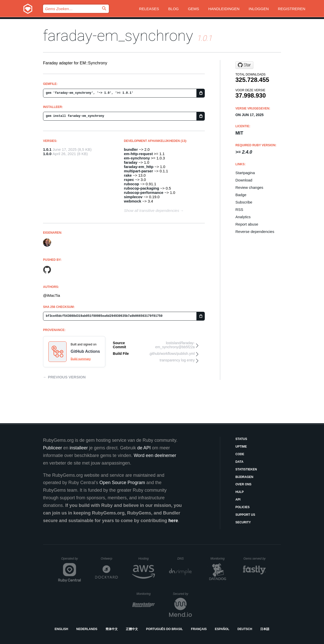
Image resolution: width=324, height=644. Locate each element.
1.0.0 (47, 154)
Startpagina (245, 173)
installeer (79, 448)
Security (243, 522)
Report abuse (247, 224)
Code (240, 454)
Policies (242, 507)
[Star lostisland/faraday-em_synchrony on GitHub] (244, 65)
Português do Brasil (164, 629)
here (173, 521)
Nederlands (87, 629)
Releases (149, 9)
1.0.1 (47, 149)
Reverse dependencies (255, 232)
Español (222, 629)
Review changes (249, 187)
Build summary (81, 359)
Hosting (147, 559)
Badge (241, 195)
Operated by (71, 560)
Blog (174, 9)
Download (244, 180)
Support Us (245, 515)
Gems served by (255, 559)
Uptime (241, 447)
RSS (239, 209)
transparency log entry (177, 360)
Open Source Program (122, 483)
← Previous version (64, 377)
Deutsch (245, 629)
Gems (193, 9)
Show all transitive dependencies (152, 210)
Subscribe (244, 202)
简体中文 (112, 629)
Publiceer (53, 448)
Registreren (292, 9)
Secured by (182, 594)
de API (144, 448)
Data (239, 462)
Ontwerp (109, 559)
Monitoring (220, 559)
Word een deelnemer (155, 455)
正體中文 (132, 629)
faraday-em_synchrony (118, 36)
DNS (185, 559)
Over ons (243, 484)
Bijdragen (244, 477)
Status (241, 439)
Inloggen (259, 9)
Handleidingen (224, 9)
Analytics (243, 217)
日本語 (265, 629)
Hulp (240, 492)
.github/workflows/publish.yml (172, 354)
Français (199, 629)
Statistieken (246, 469)
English (61, 629)
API (238, 500)
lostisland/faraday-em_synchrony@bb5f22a (175, 345)
